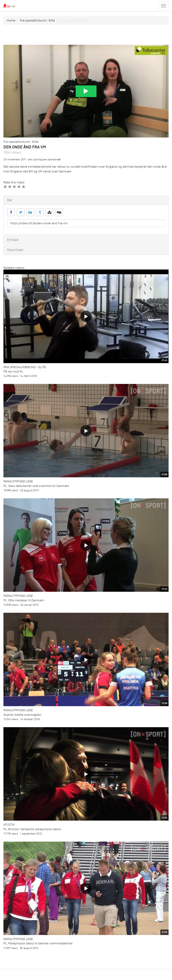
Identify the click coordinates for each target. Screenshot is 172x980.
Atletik (9, 825)
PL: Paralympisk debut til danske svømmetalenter (38, 943)
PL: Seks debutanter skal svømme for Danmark (36, 486)
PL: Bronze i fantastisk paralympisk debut (32, 829)
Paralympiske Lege (18, 481)
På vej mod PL (13, 371)
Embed (13, 240)
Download (15, 250)
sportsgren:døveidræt (47, 160)
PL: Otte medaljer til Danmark (24, 600)
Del (10, 200)
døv (30, 160)
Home (11, 20)
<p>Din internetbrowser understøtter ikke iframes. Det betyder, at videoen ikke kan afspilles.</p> (86, 91)
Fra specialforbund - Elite (37, 20)
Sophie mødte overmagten (22, 715)
